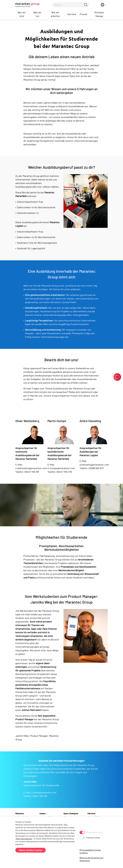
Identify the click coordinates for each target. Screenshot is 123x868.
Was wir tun (37, 14)
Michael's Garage (99, 14)
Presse (84, 14)
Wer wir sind (22, 14)
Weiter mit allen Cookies (31, 850)
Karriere (72, 14)
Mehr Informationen (24, 839)
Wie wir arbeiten (55, 14)
